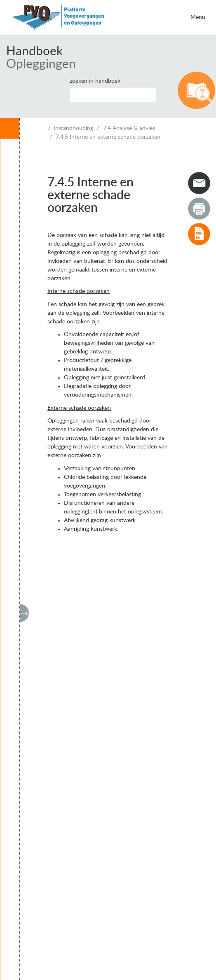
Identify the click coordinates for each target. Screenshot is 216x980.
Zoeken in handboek (95, 81)
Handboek (34, 51)
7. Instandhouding (70, 128)
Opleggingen (41, 64)
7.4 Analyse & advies (129, 128)
